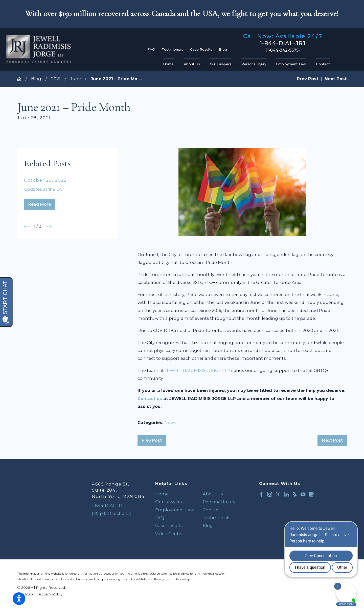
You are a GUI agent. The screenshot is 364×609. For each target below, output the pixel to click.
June (76, 79)
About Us (213, 494)
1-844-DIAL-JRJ (283, 44)
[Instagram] (270, 494)
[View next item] (49, 226)
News (170, 423)
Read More (39, 204)
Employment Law (175, 510)
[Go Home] (21, 79)
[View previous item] (27, 226)
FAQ (151, 49)
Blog (223, 49)
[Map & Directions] (111, 513)
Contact (211, 510)
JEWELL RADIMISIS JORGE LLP (198, 370)
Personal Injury (219, 502)
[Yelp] (295, 494)
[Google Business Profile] (311, 494)
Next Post (332, 440)
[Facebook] (261, 494)
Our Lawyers (169, 502)
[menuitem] (170, 64)
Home (162, 494)
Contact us (150, 398)
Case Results (201, 49)
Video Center (169, 534)
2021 (56, 79)
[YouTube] (303, 494)
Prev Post (152, 440)
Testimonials (173, 49)
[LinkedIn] (286, 494)
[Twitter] (278, 494)
